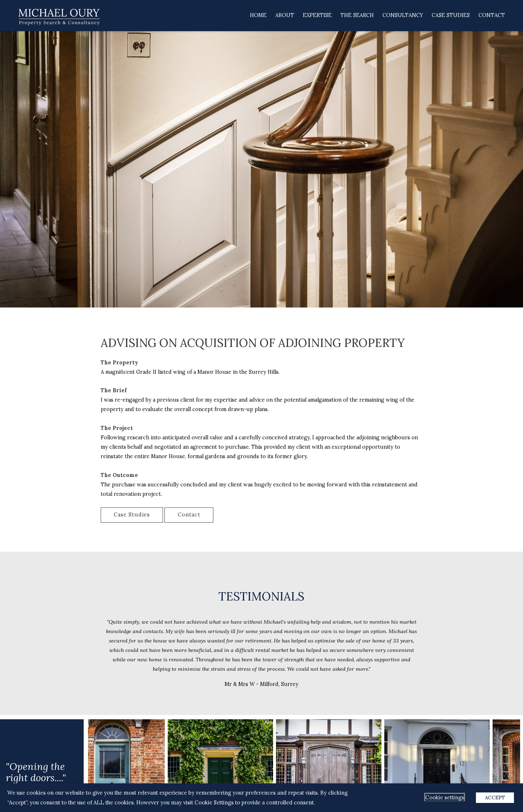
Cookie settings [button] (445, 797)
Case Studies (451, 15)
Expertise (317, 15)
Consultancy (403, 15)
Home (258, 15)
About (285, 15)
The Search (357, 15)
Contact (492, 15)
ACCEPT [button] (495, 798)
